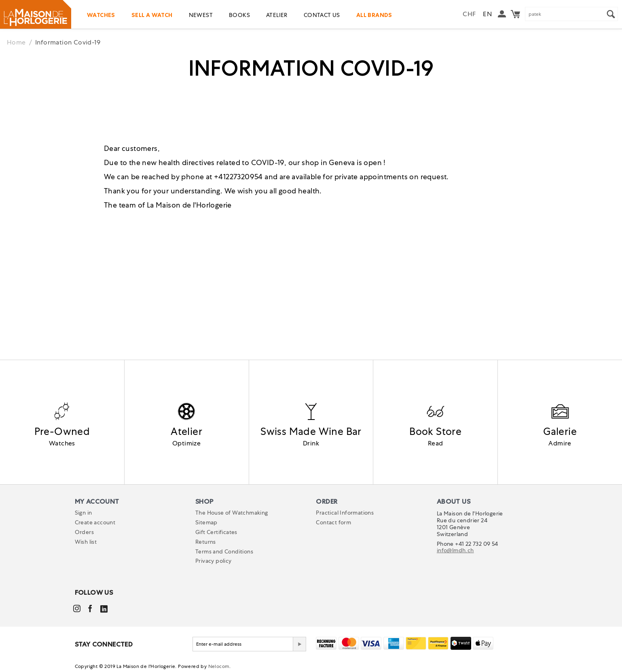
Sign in (84, 513)
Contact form (333, 522)
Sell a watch (152, 15)
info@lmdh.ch (455, 550)
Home (16, 42)
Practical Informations (345, 513)
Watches (101, 15)
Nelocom (219, 666)
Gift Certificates (216, 532)
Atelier (277, 15)
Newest (201, 15)
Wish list (86, 542)
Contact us (322, 15)
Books (239, 15)
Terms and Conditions (224, 551)
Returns (206, 542)
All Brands (374, 15)
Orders (84, 532)
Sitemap (206, 522)
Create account (95, 522)
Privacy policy (214, 561)
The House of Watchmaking (232, 513)
